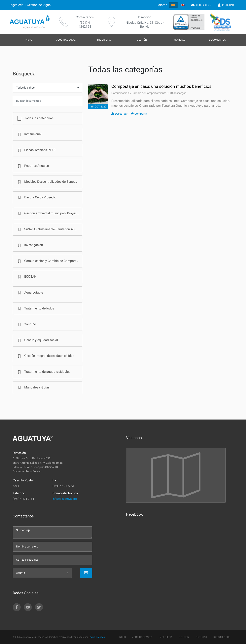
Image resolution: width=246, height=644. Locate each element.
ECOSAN (26, 277)
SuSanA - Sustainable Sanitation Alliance (49, 229)
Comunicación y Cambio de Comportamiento (49, 261)
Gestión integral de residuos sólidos (45, 356)
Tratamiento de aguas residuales (43, 372)
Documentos (217, 40)
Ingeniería (104, 40)
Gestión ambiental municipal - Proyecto (48, 214)
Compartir (139, 114)
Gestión (142, 40)
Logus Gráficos (97, 637)
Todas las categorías (35, 118)
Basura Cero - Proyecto (36, 198)
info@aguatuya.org (65, 499)
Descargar (120, 114)
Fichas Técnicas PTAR (36, 150)
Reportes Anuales (33, 166)
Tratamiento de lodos (35, 309)
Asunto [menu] (21, 573)
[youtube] (28, 607)
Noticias (180, 40)
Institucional (29, 134)
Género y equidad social (37, 340)
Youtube (26, 324)
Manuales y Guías (33, 388)
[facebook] (17, 607)
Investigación (30, 245)
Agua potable (30, 293)
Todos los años (25, 88)
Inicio (29, 40)
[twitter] (39, 607)
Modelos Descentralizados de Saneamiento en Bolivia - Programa (49, 182)
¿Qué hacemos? (66, 40)
